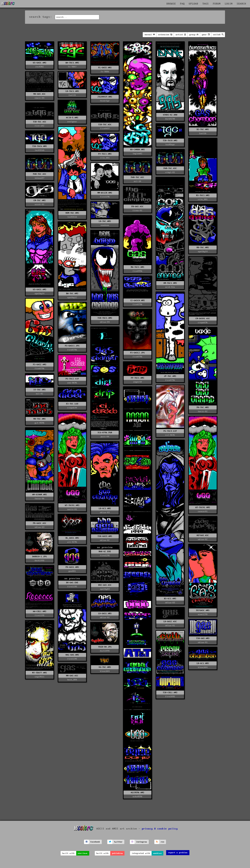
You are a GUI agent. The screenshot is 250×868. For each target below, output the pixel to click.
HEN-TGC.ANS (72, 213)
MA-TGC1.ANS (138, 267)
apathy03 (105, 589)
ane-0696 (72, 383)
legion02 (137, 154)
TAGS (206, 4)
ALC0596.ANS (138, 793)
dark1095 (105, 651)
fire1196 (105, 197)
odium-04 (105, 322)
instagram (142, 842)
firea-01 (137, 211)
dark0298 (170, 119)
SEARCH (241, 4)
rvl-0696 (170, 435)
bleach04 (203, 667)
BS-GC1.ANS (170, 599)
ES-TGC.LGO (72, 404)
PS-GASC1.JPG (72, 346)
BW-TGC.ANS (72, 294)
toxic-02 (203, 411)
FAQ (182, 4)
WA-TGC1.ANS (72, 63)
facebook (95, 842)
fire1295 (105, 556)
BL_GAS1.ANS (72, 538)
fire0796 (137, 304)
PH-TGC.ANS (203, 407)
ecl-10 (137, 181)
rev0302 (40, 67)
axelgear (72, 122)
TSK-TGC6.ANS (40, 146)
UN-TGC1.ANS (170, 283)
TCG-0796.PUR (105, 433)
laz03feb (72, 217)
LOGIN (229, 4)
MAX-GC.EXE (105, 552)
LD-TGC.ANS (105, 221)
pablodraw (117, 853)
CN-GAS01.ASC (203, 319)
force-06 (40, 499)
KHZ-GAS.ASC (105, 585)
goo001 (72, 571)
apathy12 (72, 298)
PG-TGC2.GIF (72, 379)
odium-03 (170, 603)
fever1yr (105, 101)
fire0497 (105, 129)
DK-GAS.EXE (72, 583)
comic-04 (40, 98)
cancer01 (203, 511)
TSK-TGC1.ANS (105, 318)
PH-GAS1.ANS (72, 567)
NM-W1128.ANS (105, 193)
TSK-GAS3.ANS (105, 536)
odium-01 (105, 618)
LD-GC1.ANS (105, 508)
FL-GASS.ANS (105, 68)
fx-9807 (72, 67)
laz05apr (170, 145)
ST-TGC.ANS (40, 390)
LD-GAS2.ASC (170, 622)
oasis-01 (72, 509)
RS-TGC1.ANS (203, 195)
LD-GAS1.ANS (105, 614)
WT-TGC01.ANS (72, 505)
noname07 (40, 178)
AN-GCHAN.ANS (40, 495)
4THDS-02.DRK (170, 115)
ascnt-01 (40, 204)
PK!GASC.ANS (203, 610)
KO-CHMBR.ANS (137, 150)
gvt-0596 (40, 423)
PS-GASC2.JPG (137, 353)
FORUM (217, 4)
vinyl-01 (170, 172)
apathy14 (203, 252)
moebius (158, 853)
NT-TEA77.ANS (40, 673)
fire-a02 (40, 126)
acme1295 (203, 614)
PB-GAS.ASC (137, 207)
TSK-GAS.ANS (203, 638)
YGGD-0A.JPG (105, 647)
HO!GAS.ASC (203, 535)
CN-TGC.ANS (40, 200)
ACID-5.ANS (72, 118)
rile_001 (105, 158)
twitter (118, 842)
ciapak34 (72, 408)
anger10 (138, 382)
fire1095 (170, 697)
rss (163, 842)
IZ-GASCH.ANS (137, 300)
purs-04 (105, 437)
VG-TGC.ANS (105, 667)
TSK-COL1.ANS (170, 693)
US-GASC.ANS (40, 63)
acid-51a (170, 287)
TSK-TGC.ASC (40, 122)
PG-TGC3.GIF (170, 431)
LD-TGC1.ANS (72, 91)
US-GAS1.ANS (40, 290)
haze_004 (72, 680)
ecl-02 (40, 394)
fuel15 (72, 95)
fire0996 (137, 271)
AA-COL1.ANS (40, 611)
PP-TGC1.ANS (138, 378)
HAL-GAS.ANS (72, 655)
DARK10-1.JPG (40, 557)
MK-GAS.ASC (40, 94)
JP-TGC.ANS (170, 376)
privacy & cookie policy (160, 829)
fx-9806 (105, 72)
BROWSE (171, 4)
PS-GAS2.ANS (40, 365)
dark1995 (40, 561)
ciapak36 (203, 323)
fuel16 (203, 133)
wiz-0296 (72, 542)
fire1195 (40, 615)
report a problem (178, 853)
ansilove (83, 853)
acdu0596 (137, 797)
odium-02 (203, 539)
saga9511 (40, 677)
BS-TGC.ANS (203, 129)
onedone (105, 225)
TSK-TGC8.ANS (170, 141)
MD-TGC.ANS (203, 248)
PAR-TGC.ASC (170, 168)
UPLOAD (194, 4)
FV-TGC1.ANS (105, 154)
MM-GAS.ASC (72, 676)
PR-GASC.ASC (40, 523)
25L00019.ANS (105, 97)
